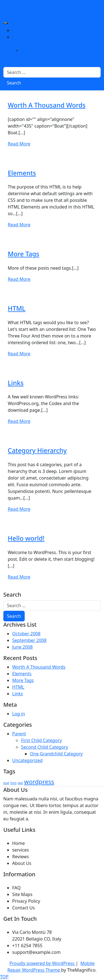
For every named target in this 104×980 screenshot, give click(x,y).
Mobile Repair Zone (52, 7)
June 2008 (22, 647)
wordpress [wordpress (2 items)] (39, 781)
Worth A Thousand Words (47, 105)
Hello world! (26, 538)
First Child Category (41, 740)
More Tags (24, 254)
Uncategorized (27, 760)
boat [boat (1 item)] (6, 783)
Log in (19, 714)
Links (16, 383)
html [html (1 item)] (14, 783)
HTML (17, 308)
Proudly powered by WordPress (43, 963)
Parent (19, 734)
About (18, 30)
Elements (22, 173)
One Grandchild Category (56, 754)
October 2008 (26, 634)
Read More (19, 144)
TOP (4, 977)
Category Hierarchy (37, 450)
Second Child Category (45, 747)
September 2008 (29, 640)
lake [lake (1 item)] (20, 783)
